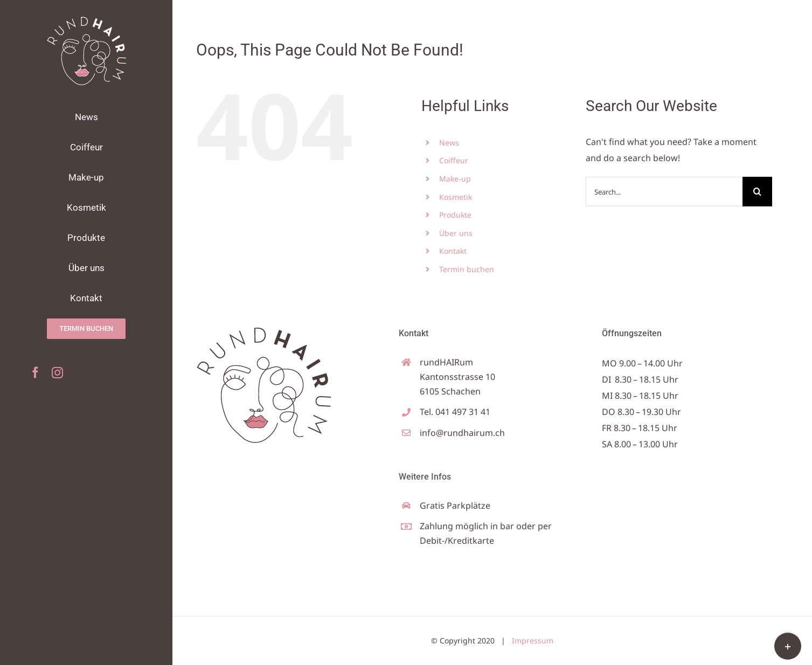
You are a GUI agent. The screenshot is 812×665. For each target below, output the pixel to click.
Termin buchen (467, 269)
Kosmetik (456, 197)
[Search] (757, 192)
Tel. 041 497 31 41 (455, 412)
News (449, 143)
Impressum (533, 640)
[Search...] (664, 192)
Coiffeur (454, 160)
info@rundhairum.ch (462, 433)
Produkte (455, 215)
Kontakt (453, 251)
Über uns (456, 233)
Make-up (455, 179)
